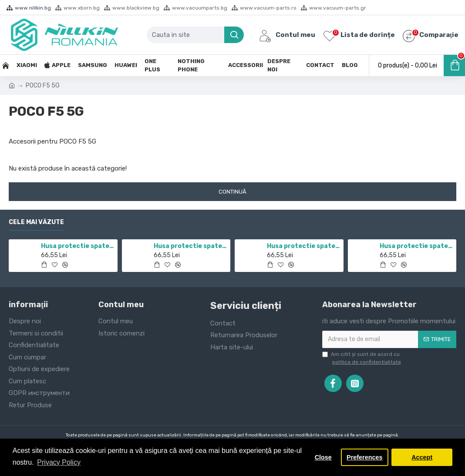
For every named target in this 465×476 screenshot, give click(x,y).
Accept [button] (422, 457)
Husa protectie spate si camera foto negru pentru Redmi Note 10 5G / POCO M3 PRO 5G (304, 246)
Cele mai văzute (36, 222)
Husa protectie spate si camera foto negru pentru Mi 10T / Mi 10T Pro (190, 246)
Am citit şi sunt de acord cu (362, 359)
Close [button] (323, 457)
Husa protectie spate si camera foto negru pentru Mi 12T (416, 246)
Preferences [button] (364, 457)
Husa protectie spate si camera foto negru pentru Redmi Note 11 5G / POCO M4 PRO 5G (78, 246)
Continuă (232, 192)
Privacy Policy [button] (59, 462)
